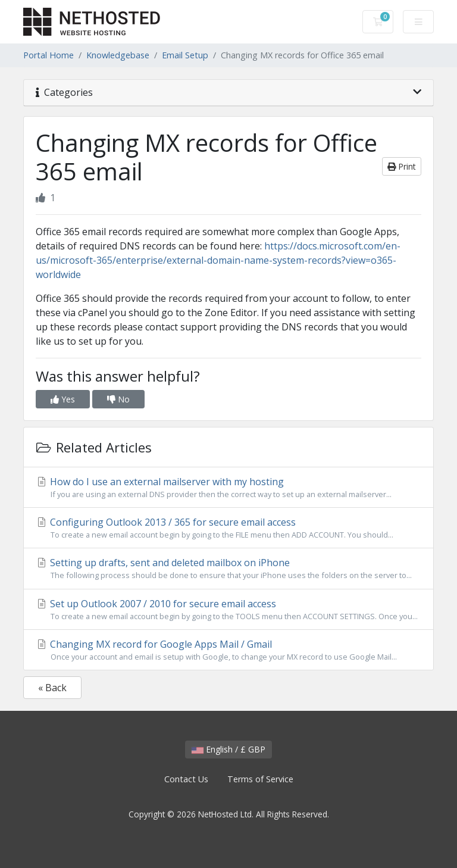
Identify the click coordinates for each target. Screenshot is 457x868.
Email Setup (185, 55)
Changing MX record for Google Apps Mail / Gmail (228, 650)
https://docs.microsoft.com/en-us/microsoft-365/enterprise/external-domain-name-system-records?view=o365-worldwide (218, 260)
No (118, 399)
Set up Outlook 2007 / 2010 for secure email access (228, 610)
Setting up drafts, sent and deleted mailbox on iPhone (228, 569)
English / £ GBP (228, 749)
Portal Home (48, 55)
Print (402, 166)
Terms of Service (260, 779)
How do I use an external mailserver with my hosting (228, 488)
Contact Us (186, 779)
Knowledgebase (118, 55)
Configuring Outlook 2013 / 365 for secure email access (228, 528)
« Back (52, 688)
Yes (63, 399)
